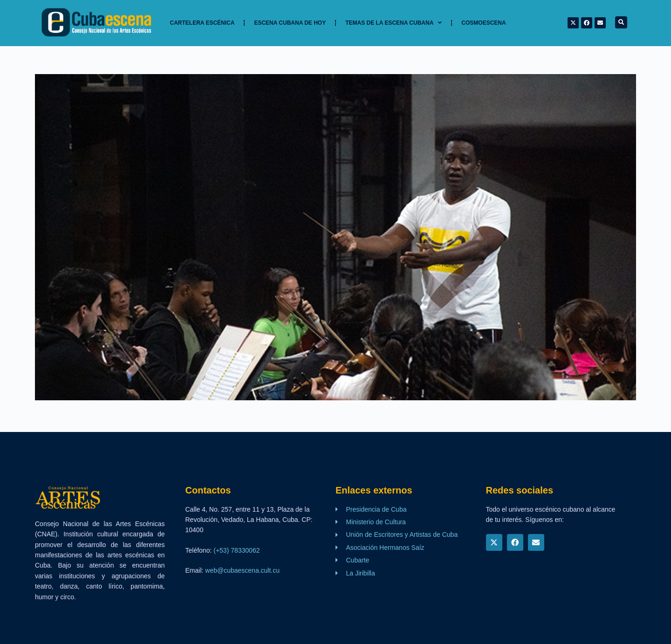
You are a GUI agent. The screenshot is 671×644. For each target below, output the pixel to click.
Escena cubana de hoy (290, 23)
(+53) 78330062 (236, 550)
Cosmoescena (483, 23)
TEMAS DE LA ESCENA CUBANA (394, 23)
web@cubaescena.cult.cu (242, 570)
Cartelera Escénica (202, 23)
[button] (621, 22)
